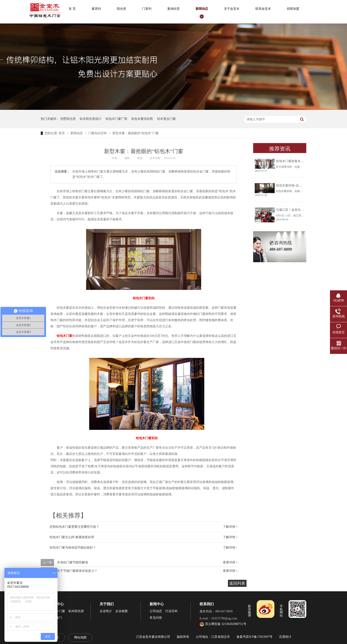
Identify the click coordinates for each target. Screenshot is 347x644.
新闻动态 (202, 9)
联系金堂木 (263, 9)
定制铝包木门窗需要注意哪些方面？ (74, 527)
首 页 (72, 9)
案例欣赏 (173, 9)
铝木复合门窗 (166, 119)
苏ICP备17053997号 (259, 637)
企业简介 (106, 611)
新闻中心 (157, 604)
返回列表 (237, 583)
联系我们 (207, 604)
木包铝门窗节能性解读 (73, 562)
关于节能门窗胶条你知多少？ (77, 571)
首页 (62, 133)
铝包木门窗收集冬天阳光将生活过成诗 (302, 161)
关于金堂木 (232, 9)
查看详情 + (230, 562)
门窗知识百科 (98, 133)
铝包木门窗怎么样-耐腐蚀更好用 (72, 537)
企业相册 (121, 611)
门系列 (147, 9)
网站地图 (80, 637)
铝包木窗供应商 (142, 119)
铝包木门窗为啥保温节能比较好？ (73, 548)
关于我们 (107, 604)
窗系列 (96, 9)
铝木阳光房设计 (91, 119)
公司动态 (156, 611)
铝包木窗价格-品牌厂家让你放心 (298, 185)
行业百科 (172, 611)
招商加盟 (293, 9)
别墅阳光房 (68, 119)
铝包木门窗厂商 (116, 119)
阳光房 (121, 9)
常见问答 (156, 618)
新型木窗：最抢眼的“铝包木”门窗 (135, 133)
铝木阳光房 (76, 611)
